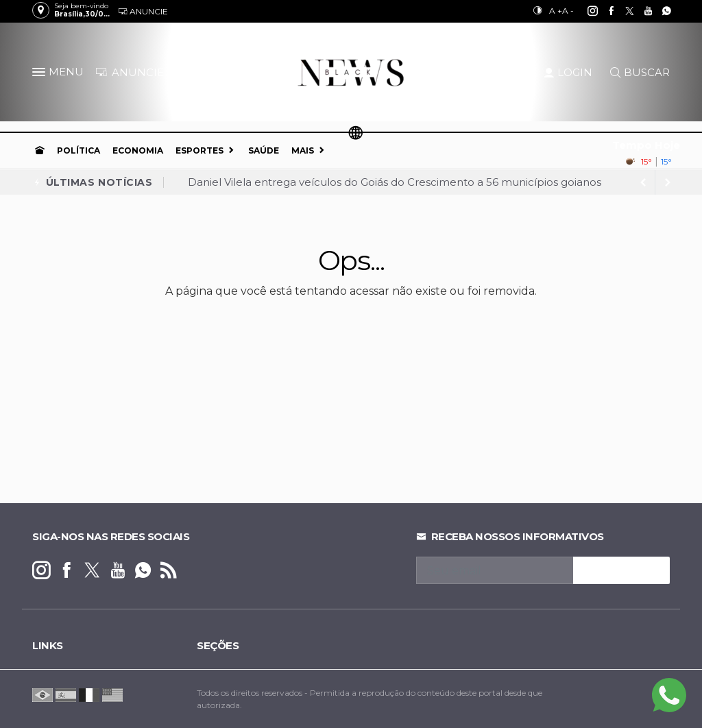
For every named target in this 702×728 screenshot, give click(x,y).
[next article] (643, 182)
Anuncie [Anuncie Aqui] (143, 11)
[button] (40, 75)
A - (568, 11)
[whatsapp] (659, 11)
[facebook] (604, 11)
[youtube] (641, 11)
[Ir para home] (40, 151)
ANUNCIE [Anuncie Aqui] (130, 72)
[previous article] (668, 182)
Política (78, 150)
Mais (303, 150)
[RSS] (168, 571)
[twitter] (622, 11)
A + (556, 11)
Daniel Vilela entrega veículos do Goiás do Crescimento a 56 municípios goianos (395, 182)
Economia (138, 150)
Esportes (199, 150)
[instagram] (585, 11)
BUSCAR (640, 72)
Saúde (264, 150)
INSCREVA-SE (621, 570)
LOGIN (568, 72)
